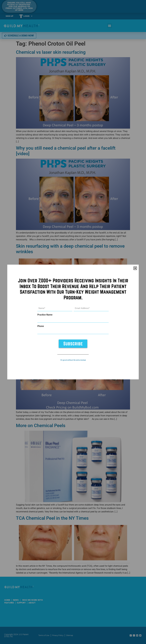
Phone (41, 326)
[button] (135, 268)
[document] (73, 322)
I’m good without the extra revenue (73, 360)
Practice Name (45, 315)
